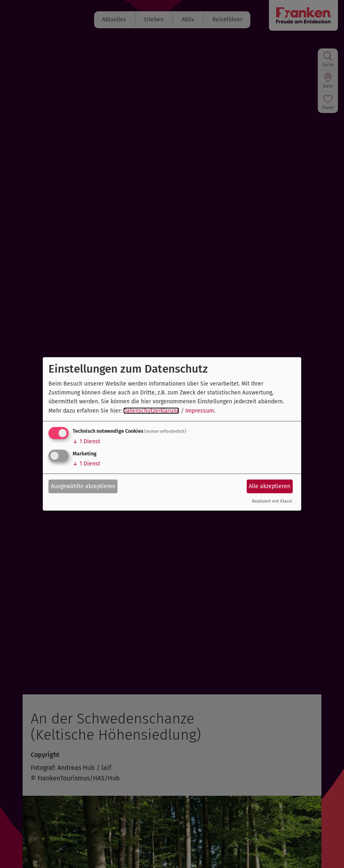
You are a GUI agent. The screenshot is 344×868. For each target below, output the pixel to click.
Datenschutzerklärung (151, 411)
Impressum (200, 411)
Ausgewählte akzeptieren (83, 486)
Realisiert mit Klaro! (272, 501)
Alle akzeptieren (270, 486)
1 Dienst (86, 441)
